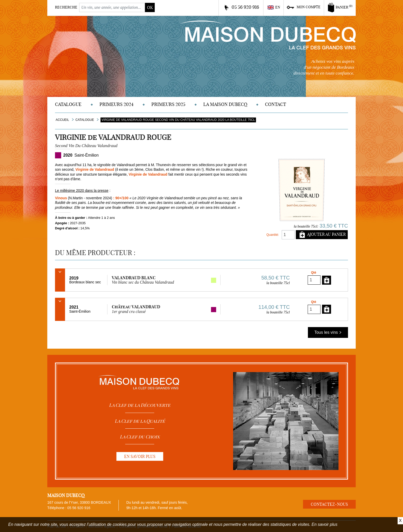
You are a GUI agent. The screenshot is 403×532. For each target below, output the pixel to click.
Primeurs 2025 (168, 104)
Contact (276, 104)
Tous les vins (328, 332)
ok (150, 7)
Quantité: (273, 235)
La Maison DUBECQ (225, 104)
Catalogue (68, 104)
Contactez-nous (329, 504)
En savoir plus (324, 524)
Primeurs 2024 (117, 104)
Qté (314, 273)
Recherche (66, 7)
